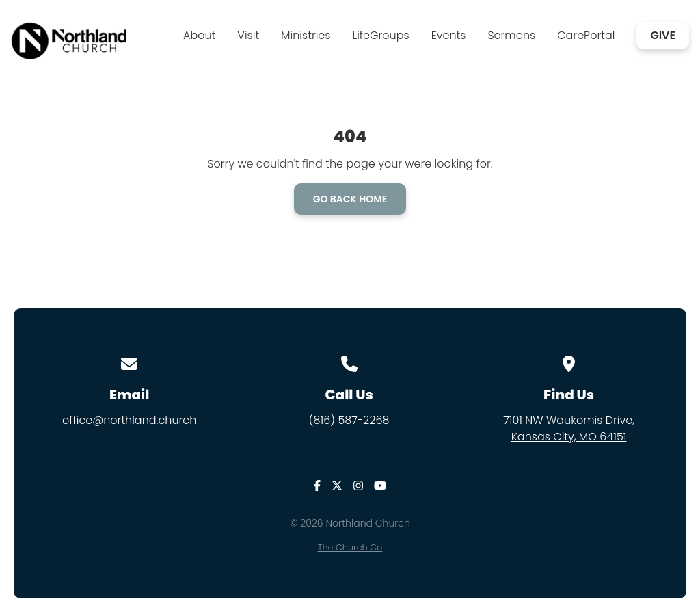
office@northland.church (129, 420)
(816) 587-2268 (349, 420)
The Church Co (350, 547)
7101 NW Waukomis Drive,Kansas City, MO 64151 (569, 428)
